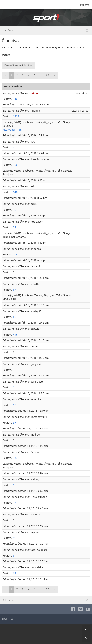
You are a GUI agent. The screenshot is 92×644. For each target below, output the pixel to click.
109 (15, 255)
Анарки (35, 111)
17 (15, 503)
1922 (16, 116)
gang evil (36, 364)
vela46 (35, 284)
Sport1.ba (8, 619)
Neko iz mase (39, 497)
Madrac (35, 435)
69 (15, 573)
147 (15, 458)
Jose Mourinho (40, 159)
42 (15, 538)
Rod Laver (37, 222)
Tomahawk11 (39, 417)
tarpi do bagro (39, 550)
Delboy (35, 452)
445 (15, 335)
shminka (36, 249)
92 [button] (48, 75)
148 (15, 192)
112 (15, 99)
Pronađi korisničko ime (18, 65)
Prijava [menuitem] (85, 5)
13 (15, 210)
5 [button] (34, 75)
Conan (34, 346)
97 (15, 423)
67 (15, 290)
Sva (4, 48)
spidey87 (36, 311)
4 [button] (29, 75)
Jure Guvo (37, 382)
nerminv (36, 514)
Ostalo (6, 55)
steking (35, 479)
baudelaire (37, 567)
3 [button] (23, 75)
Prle (33, 186)
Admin (35, 93)
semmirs (36, 399)
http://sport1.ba (12, 130)
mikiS (34, 204)
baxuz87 (36, 329)
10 (15, 405)
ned (33, 142)
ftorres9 (35, 266)
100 (15, 165)
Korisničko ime (13, 86)
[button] (5, 75)
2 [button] (17, 75)
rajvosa (35, 532)
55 (15, 317)
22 (15, 227)
